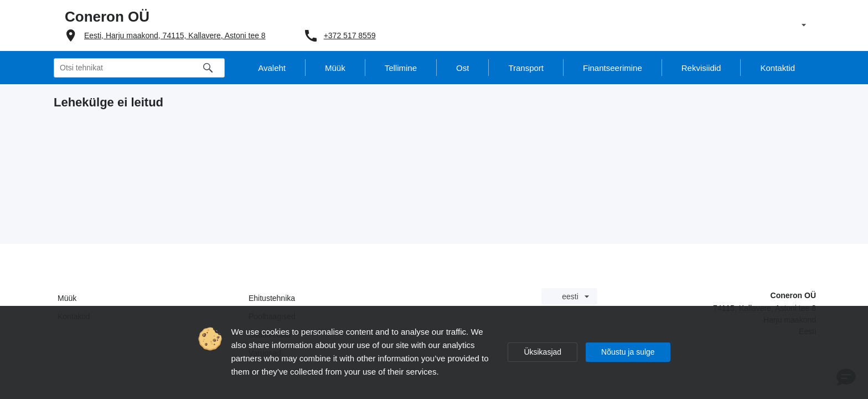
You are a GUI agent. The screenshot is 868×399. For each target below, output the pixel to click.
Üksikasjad (542, 352)
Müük (67, 298)
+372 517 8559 (350, 35)
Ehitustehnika (272, 298)
